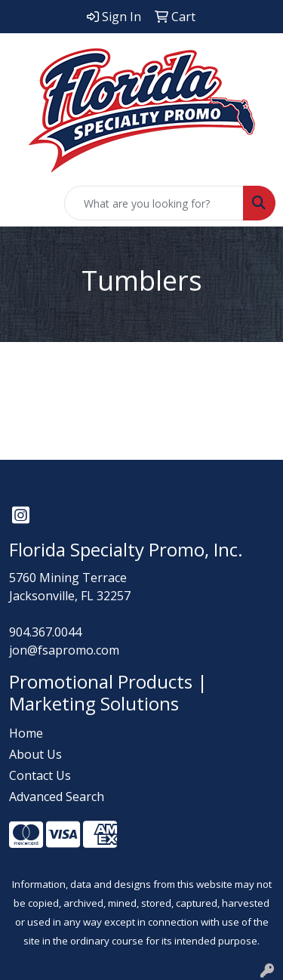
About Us (35, 754)
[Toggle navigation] (23, 203)
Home (26, 733)
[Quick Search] (154, 203)
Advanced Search (57, 797)
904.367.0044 (45, 632)
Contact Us (40, 775)
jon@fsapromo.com (64, 650)
